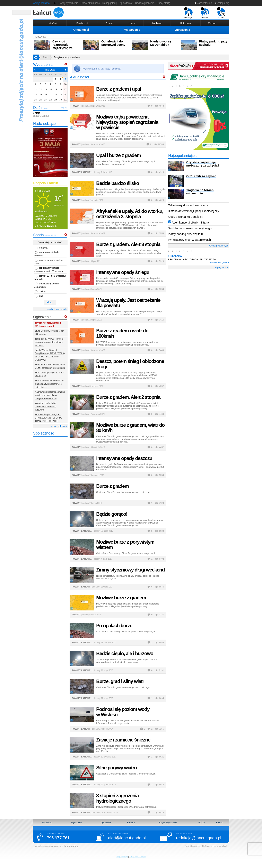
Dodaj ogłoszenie (145, 3)
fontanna (43, 248)
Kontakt (220, 823)
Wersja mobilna (41, 3)
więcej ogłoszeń (59, 426)
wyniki (50, 309)
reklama (205, 13)
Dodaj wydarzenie (68, 3)
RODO (202, 823)
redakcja (188, 13)
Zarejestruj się (203, 3)
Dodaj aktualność (90, 3)
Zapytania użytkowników (67, 57)
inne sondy (61, 309)
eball (225, 846)
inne (41, 296)
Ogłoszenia (182, 30)
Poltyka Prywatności (168, 823)
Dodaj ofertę (163, 3)
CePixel (206, 846)
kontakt (221, 13)
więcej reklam (222, 267)
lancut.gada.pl (71, 846)
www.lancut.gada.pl (220, 262)
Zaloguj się (222, 3)
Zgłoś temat (126, 3)
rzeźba (42, 291)
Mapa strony (122, 857)
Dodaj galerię (110, 3)
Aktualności (81, 30)
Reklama (131, 823)
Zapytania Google (137, 857)
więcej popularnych (219, 246)
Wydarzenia (132, 30)
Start (45, 57)
